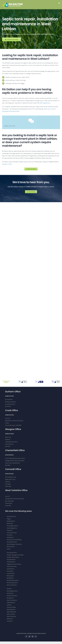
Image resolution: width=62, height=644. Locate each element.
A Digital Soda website (41, 633)
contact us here (7, 164)
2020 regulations (46, 103)
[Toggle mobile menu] (59, 3)
